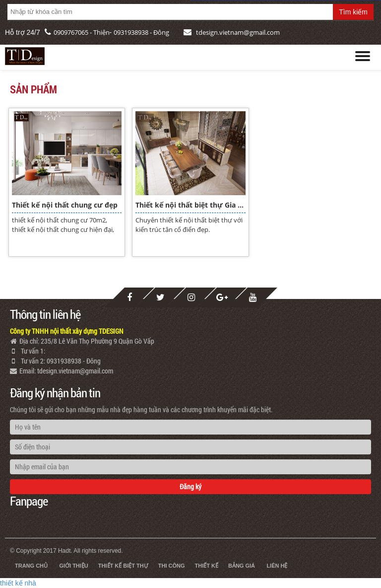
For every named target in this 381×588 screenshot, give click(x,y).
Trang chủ (31, 566)
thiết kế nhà (18, 583)
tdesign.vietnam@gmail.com (238, 32)
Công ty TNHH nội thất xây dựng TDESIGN (67, 331)
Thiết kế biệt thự (123, 566)
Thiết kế (207, 566)
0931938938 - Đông (141, 32)
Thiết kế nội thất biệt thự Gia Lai (190, 205)
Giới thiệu (73, 566)
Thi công (172, 566)
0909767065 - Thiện (82, 32)
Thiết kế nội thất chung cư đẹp (65, 205)
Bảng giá (242, 566)
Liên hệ (277, 566)
